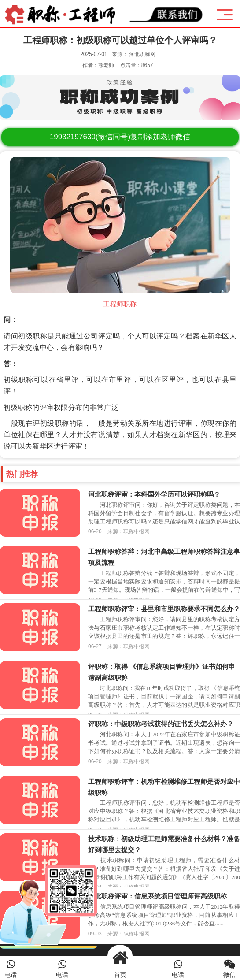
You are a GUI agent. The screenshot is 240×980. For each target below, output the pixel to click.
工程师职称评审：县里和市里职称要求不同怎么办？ (164, 609)
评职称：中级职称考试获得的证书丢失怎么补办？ (161, 724)
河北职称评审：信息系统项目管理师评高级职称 (157, 896)
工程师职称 (120, 304)
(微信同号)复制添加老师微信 (120, 137)
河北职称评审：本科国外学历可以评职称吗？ (154, 494)
